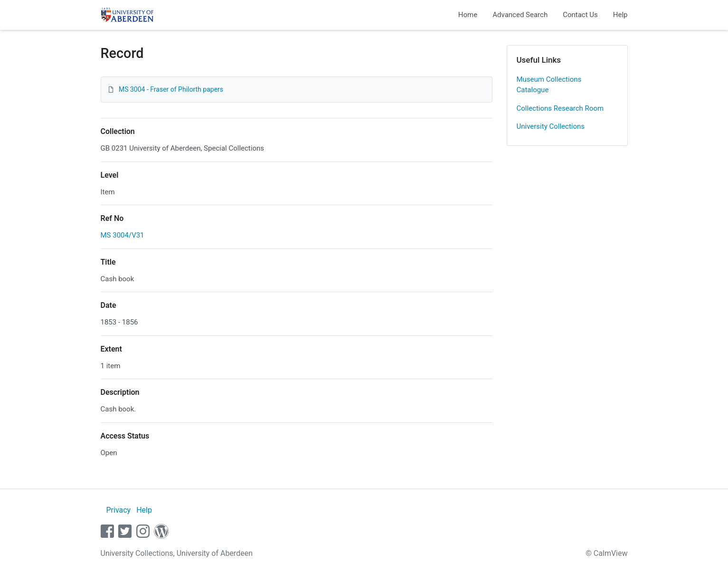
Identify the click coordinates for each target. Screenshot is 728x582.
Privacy (118, 510)
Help (620, 15)
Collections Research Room (560, 108)
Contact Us (580, 15)
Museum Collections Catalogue (549, 85)
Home (468, 15)
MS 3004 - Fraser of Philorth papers (171, 89)
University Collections (551, 126)
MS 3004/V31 (123, 235)
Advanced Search (520, 15)
